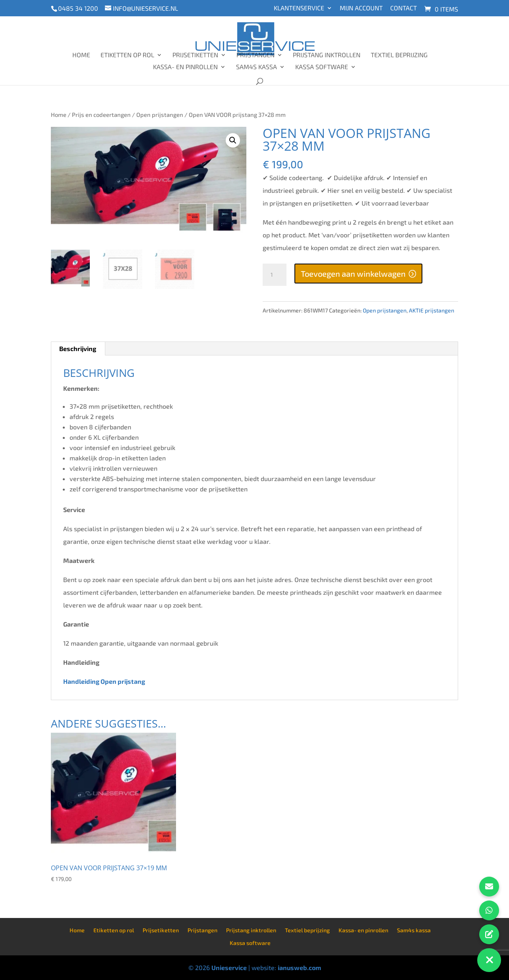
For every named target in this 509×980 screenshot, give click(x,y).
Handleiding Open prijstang (105, 681)
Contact (404, 8)
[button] (233, 140)
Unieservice (229, 967)
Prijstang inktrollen (327, 55)
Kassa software (322, 67)
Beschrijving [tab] (78, 348)
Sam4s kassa (256, 67)
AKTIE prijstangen (432, 310)
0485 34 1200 (78, 8)
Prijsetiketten (195, 55)
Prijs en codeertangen (101, 114)
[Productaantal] (275, 275)
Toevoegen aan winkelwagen (353, 274)
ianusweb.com (299, 967)
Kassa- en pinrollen (185, 67)
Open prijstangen (160, 114)
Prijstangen (255, 55)
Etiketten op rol (127, 55)
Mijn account (361, 8)
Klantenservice (299, 8)
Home (81, 55)
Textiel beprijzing (399, 55)
